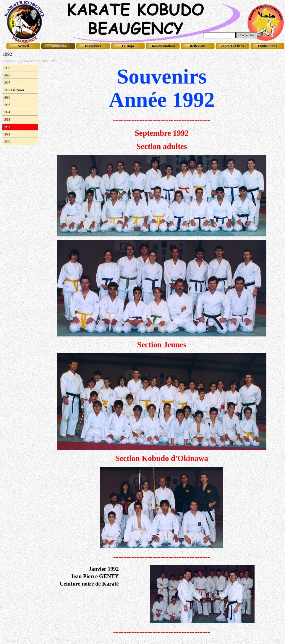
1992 (7, 127)
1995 (7, 105)
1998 (7, 75)
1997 (7, 83)
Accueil (23, 46)
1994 (7, 112)
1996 (7, 97)
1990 (7, 142)
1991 (7, 134)
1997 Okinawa (14, 90)
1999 (7, 68)
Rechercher (247, 35)
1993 (7, 120)
